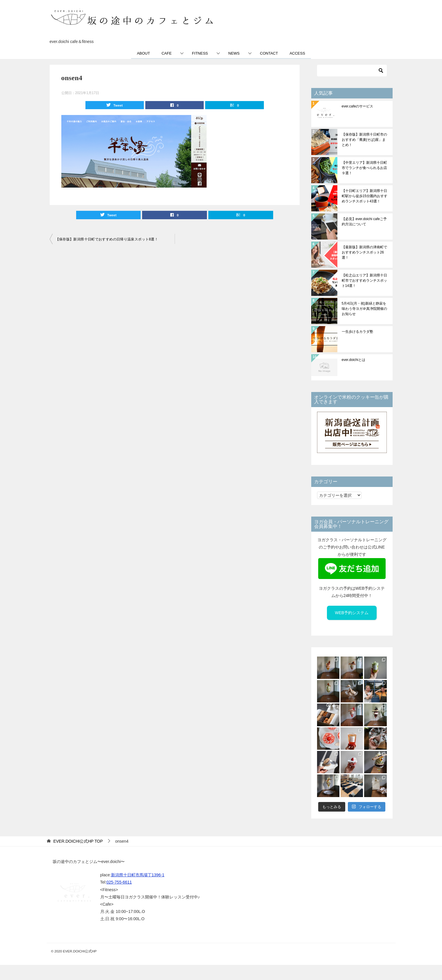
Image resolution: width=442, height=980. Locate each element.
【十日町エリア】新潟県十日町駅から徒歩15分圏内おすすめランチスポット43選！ (365, 196)
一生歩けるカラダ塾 (357, 332)
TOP (78, 841)
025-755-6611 (119, 882)
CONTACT (269, 53)
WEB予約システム (352, 613)
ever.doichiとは (354, 360)
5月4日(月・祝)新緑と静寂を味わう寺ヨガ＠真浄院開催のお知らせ (364, 309)
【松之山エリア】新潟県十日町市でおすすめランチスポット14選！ (364, 280)
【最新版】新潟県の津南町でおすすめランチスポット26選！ (364, 252)
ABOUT (143, 53)
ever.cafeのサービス (358, 106)
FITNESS (200, 53)
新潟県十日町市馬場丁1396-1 (138, 875)
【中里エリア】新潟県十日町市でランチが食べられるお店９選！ (364, 168)
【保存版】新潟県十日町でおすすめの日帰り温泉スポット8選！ (107, 239)
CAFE (167, 53)
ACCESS (297, 53)
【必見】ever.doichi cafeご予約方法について (364, 222)
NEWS (234, 53)
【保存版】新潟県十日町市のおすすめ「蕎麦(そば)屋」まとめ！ (364, 140)
